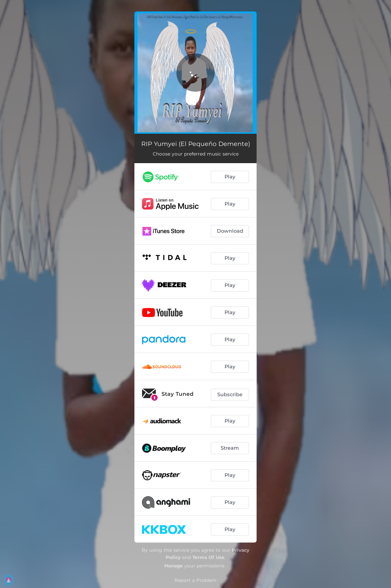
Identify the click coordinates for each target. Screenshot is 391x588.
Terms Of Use (208, 557)
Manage (174, 566)
